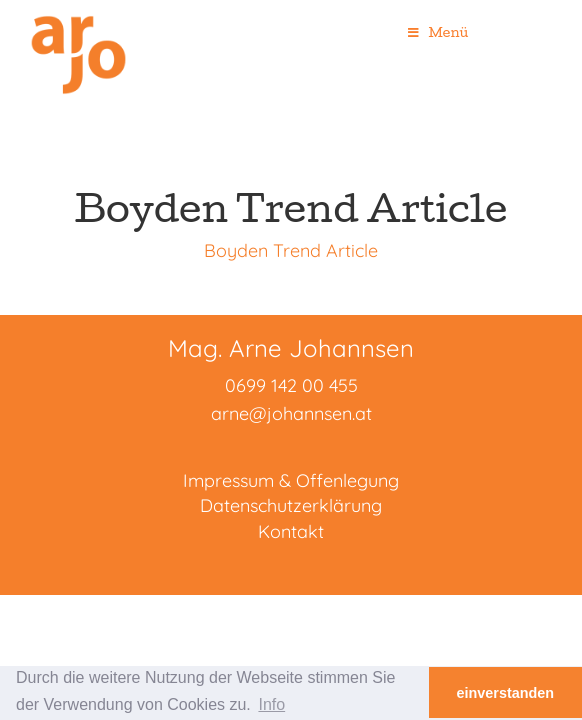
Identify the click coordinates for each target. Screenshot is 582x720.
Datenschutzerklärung (291, 505)
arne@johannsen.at (291, 413)
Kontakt (291, 531)
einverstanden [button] (506, 693)
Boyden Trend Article (291, 250)
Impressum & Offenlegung (291, 480)
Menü (437, 32)
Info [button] (271, 704)
